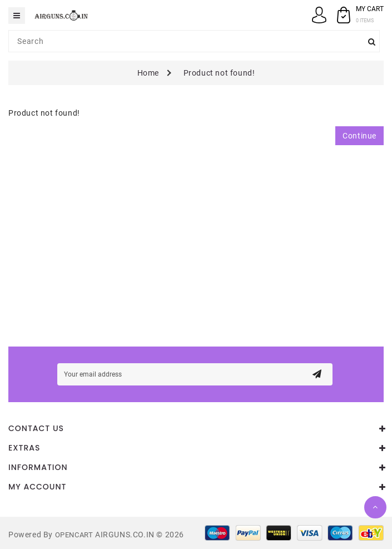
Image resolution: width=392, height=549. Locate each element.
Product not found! (219, 73)
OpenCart (74, 535)
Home (148, 73)
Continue (359, 136)
